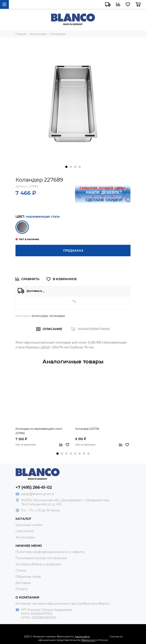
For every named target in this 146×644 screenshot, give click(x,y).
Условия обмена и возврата (38, 564)
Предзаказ (73, 251)
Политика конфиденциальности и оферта (50, 552)
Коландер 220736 (87, 429)
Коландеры (57, 316)
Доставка (23, 583)
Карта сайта (82, 636)
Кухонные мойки (29, 525)
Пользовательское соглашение (41, 558)
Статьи (21, 570)
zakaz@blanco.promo (38, 494)
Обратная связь (28, 577)
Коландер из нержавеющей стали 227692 (39, 431)
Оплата (21, 589)
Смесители (25, 531)
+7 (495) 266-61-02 (34, 487)
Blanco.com (89, 640)
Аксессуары (40, 316)
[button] (66, 167)
